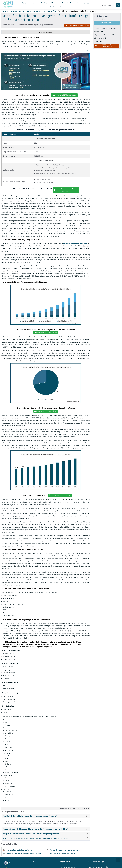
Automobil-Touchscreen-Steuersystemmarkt (65, 851)
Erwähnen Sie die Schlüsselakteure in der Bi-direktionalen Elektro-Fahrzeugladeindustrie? (46, 839)
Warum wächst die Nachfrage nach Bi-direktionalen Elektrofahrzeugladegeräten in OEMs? (46, 830)
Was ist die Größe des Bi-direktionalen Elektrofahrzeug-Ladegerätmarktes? (46, 817)
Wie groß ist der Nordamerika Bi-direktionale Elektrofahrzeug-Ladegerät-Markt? (46, 835)
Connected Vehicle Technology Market (19, 851)
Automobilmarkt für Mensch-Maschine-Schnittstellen (24, 854)
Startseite (5, 11)
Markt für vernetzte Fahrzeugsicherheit (63, 854)
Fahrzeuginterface (50, 11)
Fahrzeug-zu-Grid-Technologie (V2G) (75, 244)
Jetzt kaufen (107, 23)
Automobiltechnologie (34, 11)
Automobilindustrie (17, 11)
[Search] (118, 5)
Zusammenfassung (46, 32)
